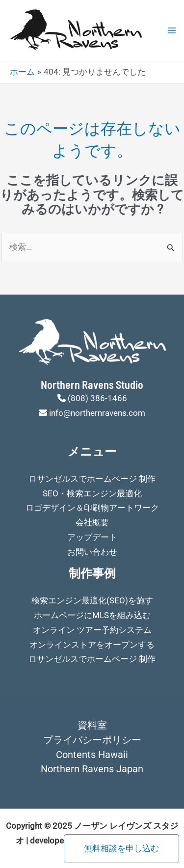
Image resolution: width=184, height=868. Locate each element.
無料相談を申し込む (121, 848)
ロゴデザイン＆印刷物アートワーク (92, 508)
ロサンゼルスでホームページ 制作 (92, 479)
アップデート (92, 537)
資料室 (92, 725)
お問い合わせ (92, 552)
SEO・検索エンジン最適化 (92, 493)
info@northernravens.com (97, 413)
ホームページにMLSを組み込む (92, 615)
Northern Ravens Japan (92, 769)
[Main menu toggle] (172, 30)
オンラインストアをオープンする (92, 645)
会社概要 (92, 522)
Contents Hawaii (92, 755)
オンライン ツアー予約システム (92, 630)
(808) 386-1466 (97, 398)
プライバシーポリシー (92, 740)
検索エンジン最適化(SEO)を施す (92, 600)
